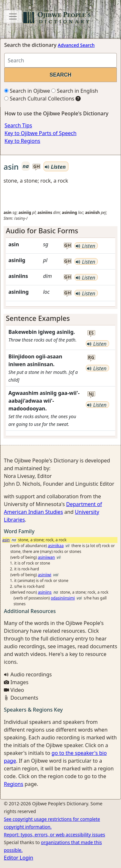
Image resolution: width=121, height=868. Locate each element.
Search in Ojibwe (27, 91)
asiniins (45, 592)
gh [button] (37, 167)
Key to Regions (22, 141)
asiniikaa (56, 546)
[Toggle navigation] (13, 16)
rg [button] (91, 358)
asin (6, 540)
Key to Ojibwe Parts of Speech (40, 133)
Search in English (75, 91)
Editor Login (19, 858)
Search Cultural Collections (39, 99)
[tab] (60, 231)
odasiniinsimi (63, 598)
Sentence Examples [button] (38, 318)
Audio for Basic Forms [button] (42, 231)
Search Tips (18, 125)
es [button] (91, 333)
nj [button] (91, 394)
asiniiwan (46, 557)
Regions (14, 784)
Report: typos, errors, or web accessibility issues (55, 835)
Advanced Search (76, 45)
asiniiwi (45, 575)
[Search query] (60, 60)
